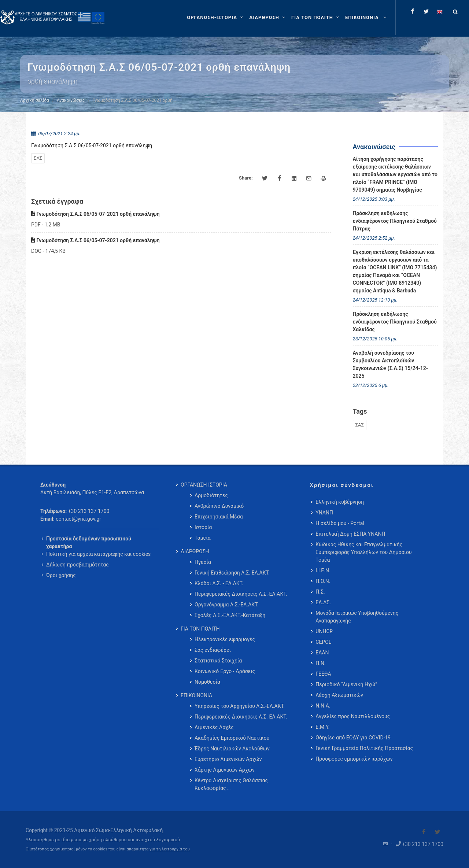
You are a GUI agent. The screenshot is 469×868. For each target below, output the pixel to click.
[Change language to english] (440, 11)
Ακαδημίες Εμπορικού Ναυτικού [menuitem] (232, 738)
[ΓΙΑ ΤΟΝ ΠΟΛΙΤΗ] (316, 18)
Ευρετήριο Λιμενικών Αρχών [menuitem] (228, 759)
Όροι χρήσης (61, 575)
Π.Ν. (320, 663)
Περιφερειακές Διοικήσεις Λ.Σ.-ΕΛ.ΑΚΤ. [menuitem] (241, 594)
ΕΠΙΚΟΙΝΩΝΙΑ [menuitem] (196, 695)
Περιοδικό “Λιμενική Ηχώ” (346, 684)
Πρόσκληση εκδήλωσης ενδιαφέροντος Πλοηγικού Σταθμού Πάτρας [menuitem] (395, 221)
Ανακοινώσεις (71, 100)
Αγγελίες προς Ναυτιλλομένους (353, 716)
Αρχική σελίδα (35, 100)
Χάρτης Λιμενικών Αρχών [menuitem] (225, 770)
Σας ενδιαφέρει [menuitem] (213, 650)
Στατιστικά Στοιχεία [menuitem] (218, 661)
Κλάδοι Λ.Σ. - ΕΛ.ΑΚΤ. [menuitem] (219, 583)
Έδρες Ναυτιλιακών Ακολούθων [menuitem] (232, 749)
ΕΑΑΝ (322, 653)
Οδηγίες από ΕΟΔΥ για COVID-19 (353, 738)
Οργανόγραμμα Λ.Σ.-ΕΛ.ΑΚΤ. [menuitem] (227, 605)
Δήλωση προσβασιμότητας (77, 565)
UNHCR (324, 631)
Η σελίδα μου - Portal (340, 523)
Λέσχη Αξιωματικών (339, 695)
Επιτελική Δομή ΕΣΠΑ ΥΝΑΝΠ (350, 534)
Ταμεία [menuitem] (203, 538)
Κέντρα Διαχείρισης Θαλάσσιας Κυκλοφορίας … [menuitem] (231, 784)
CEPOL (323, 642)
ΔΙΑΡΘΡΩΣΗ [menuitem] (195, 551)
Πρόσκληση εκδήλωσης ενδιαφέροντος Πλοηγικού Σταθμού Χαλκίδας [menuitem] (395, 322)
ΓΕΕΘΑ (323, 674)
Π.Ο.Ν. (323, 581)
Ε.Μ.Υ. (322, 727)
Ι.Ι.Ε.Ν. (323, 570)
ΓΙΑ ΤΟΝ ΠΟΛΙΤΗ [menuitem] (200, 629)
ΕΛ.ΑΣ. (323, 602)
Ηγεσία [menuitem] (203, 562)
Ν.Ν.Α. (323, 706)
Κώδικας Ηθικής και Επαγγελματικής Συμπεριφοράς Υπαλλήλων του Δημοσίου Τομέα (363, 552)
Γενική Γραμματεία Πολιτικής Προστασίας (364, 748)
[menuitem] (367, 18)
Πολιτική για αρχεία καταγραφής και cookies (98, 554)
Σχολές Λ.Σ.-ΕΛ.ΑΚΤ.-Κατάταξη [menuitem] (230, 615)
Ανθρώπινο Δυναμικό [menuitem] (219, 506)
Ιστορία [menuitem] (203, 527)
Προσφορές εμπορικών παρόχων (354, 759)
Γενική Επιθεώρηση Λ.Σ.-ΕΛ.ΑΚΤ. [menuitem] (232, 573)
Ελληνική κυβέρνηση (340, 502)
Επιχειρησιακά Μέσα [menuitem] (219, 517)
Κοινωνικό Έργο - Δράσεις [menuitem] (225, 671)
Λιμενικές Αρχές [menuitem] (214, 727)
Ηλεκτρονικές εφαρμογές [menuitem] (225, 639)
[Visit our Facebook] (424, 832)
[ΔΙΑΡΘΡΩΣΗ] (268, 18)
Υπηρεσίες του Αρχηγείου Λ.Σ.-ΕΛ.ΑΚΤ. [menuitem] (240, 706)
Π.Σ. (320, 592)
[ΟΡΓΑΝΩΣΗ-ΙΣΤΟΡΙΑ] (216, 18)
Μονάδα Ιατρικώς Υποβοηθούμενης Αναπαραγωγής (357, 617)
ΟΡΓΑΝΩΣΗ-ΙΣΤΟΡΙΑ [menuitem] (204, 485)
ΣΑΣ (38, 158)
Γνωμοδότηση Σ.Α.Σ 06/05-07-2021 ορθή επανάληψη (95, 214)
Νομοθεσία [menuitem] (207, 682)
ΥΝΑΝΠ (324, 513)
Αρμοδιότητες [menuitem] (211, 495)
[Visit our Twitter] (437, 832)
